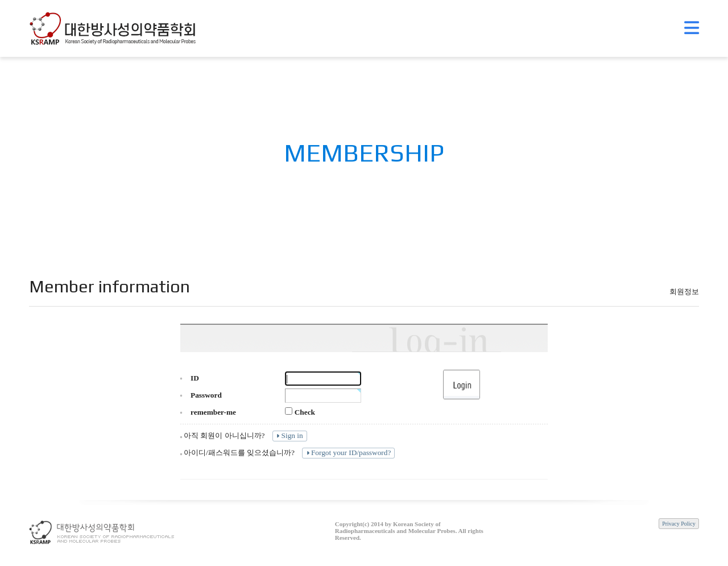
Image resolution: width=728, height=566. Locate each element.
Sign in (289, 435)
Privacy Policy (679, 524)
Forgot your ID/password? (348, 453)
